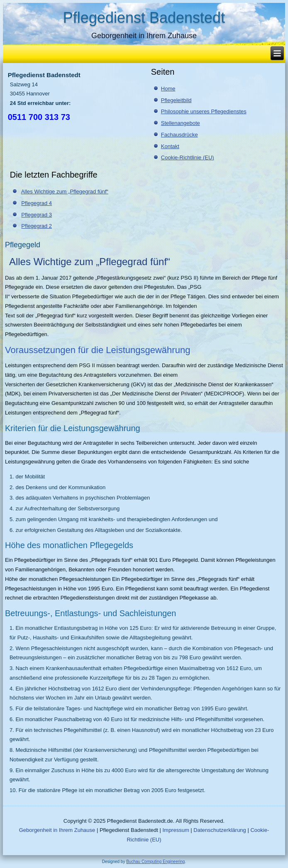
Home (168, 89)
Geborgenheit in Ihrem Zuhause (57, 830)
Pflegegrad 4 (37, 203)
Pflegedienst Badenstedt (144, 18)
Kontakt (170, 146)
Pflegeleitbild (176, 100)
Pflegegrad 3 (37, 215)
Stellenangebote (181, 123)
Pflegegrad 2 (37, 226)
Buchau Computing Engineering (155, 862)
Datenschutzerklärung (220, 830)
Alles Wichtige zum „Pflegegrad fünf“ (65, 191)
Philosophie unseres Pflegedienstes (204, 111)
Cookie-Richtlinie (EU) (188, 157)
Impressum (176, 830)
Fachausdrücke (179, 135)
